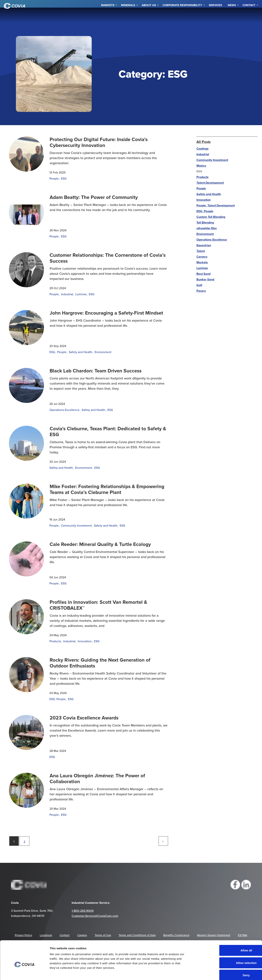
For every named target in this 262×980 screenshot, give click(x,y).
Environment (103, 352)
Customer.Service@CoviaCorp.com (95, 916)
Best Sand (203, 274)
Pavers (201, 291)
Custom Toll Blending (211, 217)
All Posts (204, 142)
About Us (149, 15)
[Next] (163, 841)
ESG (64, 178)
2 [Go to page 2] (24, 842)
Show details (214, 973)
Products (55, 641)
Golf (199, 285)
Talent (201, 251)
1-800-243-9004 (83, 911)
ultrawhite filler (207, 228)
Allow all (221, 930)
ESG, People (58, 699)
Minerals (128, 15)
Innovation (85, 641)
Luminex (81, 294)
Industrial (67, 294)
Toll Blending (205, 223)
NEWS (232, 15)
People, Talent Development (216, 205)
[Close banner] (256, 926)
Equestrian (204, 245)
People (54, 178)
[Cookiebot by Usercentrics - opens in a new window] (25, 973)
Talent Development (210, 183)
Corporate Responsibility (182, 15)
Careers (202, 257)
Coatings (203, 149)
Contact (249, 15)
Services (215, 15)
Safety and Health (81, 352)
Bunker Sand (205, 279)
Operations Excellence (64, 410)
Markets (108, 15)
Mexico (201, 166)
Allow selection (221, 943)
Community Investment (76, 525)
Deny (221, 955)
